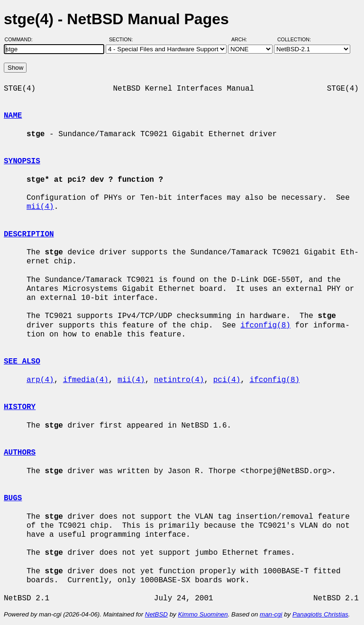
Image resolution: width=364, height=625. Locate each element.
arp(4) (40, 380)
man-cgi (271, 614)
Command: (22, 39)
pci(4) (227, 380)
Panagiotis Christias (320, 614)
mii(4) (40, 207)
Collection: (294, 39)
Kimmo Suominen (203, 614)
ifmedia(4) (86, 380)
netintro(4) (179, 380)
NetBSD (156, 614)
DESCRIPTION (29, 234)
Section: (123, 39)
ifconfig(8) (265, 326)
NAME (13, 116)
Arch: (243, 39)
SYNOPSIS (22, 161)
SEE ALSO (22, 362)
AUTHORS (20, 453)
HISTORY (20, 407)
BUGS (13, 498)
